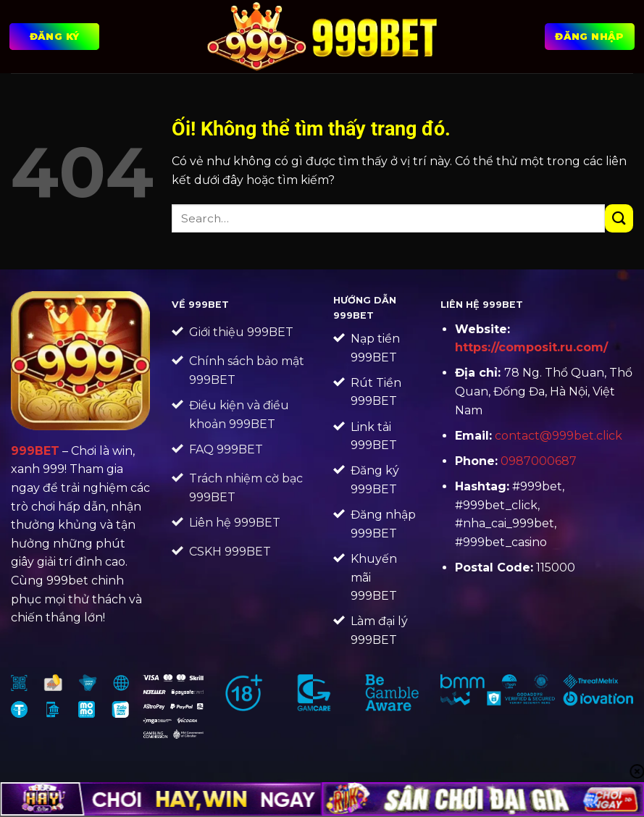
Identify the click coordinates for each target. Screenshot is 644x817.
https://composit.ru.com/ (531, 347)
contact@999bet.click (559, 436)
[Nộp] (619, 218)
